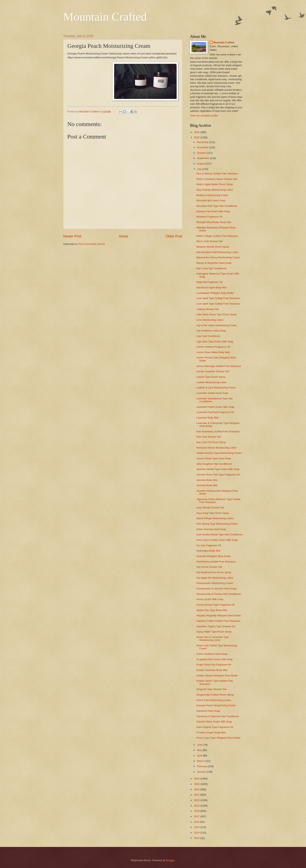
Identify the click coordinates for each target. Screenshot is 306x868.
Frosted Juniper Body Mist (211, 733)
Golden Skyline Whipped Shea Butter (217, 676)
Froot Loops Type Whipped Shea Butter (218, 738)
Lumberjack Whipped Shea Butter (215, 293)
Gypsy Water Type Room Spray (214, 632)
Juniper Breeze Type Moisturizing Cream (219, 453)
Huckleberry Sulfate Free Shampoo (216, 562)
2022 (197, 789)
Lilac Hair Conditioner (208, 336)
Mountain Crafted (105, 17)
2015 (197, 827)
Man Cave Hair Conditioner (211, 268)
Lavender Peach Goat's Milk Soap (215, 407)
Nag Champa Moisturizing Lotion (215, 190)
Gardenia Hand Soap (208, 711)
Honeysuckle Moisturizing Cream (215, 583)
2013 (197, 838)
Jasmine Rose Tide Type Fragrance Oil (218, 475)
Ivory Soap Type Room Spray (213, 513)
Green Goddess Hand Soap (212, 654)
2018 (197, 811)
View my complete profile (204, 116)
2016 (197, 822)
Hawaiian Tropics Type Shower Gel (216, 626)
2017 (197, 816)
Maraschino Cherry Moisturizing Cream (218, 257)
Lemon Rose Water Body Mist (213, 352)
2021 (197, 795)
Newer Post (72, 236)
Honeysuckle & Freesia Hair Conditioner (219, 594)
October (202, 153)
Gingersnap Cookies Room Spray (215, 695)
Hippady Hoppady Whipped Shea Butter (219, 615)
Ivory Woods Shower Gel (210, 508)
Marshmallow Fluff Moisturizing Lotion (217, 252)
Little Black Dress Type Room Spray (216, 314)
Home (124, 236)
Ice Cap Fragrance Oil (209, 545)
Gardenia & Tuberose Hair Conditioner (218, 716)
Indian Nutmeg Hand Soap (211, 529)
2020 (197, 800)
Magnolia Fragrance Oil (209, 282)
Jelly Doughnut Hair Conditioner (214, 464)
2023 (197, 784)
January (202, 772)
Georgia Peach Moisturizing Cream (216, 705)
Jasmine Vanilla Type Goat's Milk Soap (218, 469)
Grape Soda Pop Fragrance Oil (214, 665)
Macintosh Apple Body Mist (211, 287)
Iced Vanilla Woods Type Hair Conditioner (219, 534)
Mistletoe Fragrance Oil (209, 217)
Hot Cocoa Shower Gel (209, 567)
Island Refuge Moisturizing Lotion (215, 518)
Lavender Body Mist (207, 418)
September (203, 158)
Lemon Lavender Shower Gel (213, 371)
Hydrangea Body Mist (208, 551)
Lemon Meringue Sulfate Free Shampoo (219, 366)
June (200, 745)
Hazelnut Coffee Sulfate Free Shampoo (218, 621)
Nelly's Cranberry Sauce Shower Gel (217, 179)
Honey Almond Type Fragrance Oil (216, 605)
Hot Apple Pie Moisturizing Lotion (215, 578)
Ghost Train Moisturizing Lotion (214, 700)
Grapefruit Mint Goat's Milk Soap (214, 659)
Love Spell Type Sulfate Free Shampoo (218, 298)
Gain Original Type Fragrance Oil (215, 727)
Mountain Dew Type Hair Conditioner (217, 206)
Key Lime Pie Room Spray (211, 442)
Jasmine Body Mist (207, 480)
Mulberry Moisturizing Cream (212, 195)
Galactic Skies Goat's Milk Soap (214, 722)
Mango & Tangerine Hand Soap (214, 263)
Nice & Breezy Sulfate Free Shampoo (217, 174)
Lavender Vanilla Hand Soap (212, 393)
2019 (197, 806)
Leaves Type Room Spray (211, 377)
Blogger (170, 860)
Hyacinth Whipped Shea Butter (213, 556)
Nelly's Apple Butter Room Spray (214, 184)
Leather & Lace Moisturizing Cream (216, 388)
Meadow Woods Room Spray (213, 247)
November (203, 147)
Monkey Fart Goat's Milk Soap (213, 211)
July (199, 169)
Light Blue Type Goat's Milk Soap (215, 342)
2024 (197, 779)
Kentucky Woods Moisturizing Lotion (217, 448)
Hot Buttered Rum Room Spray (214, 572)
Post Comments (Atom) (92, 244)
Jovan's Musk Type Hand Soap (214, 458)
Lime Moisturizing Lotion (210, 320)
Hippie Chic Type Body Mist (212, 610)
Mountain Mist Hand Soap (211, 200)
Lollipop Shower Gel (208, 309)
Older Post (174, 236)
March (201, 761)
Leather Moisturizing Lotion (211, 382)
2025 (197, 137)
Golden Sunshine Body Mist (212, 670)
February (202, 766)
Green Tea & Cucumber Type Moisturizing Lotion (213, 639)
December (203, 142)
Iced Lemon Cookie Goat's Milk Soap (217, 540)
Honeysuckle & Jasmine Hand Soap (216, 589)
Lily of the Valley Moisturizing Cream (217, 325)
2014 (197, 833)
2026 (197, 132)
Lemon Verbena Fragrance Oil (213, 347)
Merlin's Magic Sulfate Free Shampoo (217, 236)
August (201, 164)
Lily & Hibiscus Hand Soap (211, 331)
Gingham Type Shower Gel (211, 689)
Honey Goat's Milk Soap (210, 599)
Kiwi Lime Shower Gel (209, 437)
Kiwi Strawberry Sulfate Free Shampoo (218, 431)
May (200, 750)
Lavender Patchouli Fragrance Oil (215, 412)
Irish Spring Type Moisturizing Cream (217, 524)
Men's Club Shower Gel (209, 241)
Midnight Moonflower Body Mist (214, 222)
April (200, 756)
